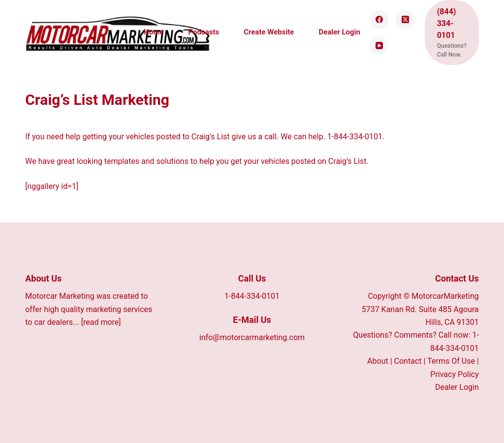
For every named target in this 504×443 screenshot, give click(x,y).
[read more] (101, 322)
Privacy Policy (455, 374)
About (378, 361)
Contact (408, 361)
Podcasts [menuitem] (204, 32)
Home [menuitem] (154, 32)
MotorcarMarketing (445, 296)
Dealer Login (457, 387)
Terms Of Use (451, 361)
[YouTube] (379, 46)
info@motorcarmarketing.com (252, 337)
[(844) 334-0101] (452, 32)
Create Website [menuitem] (269, 32)
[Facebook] (379, 20)
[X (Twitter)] (405, 20)
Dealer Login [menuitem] (339, 32)
